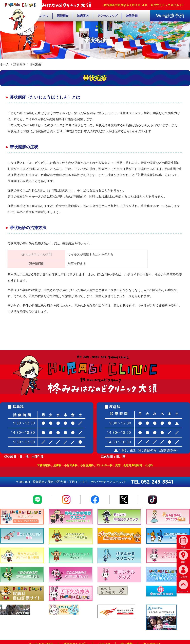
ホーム (5, 64)
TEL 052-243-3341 (152, 482)
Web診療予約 (170, 16)
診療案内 (20, 64)
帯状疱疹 (36, 64)
